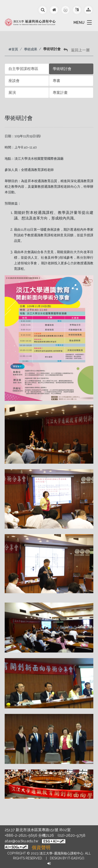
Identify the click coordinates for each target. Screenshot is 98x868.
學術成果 (31, 49)
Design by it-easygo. (67, 858)
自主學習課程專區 (23, 69)
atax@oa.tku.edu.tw (21, 841)
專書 (56, 81)
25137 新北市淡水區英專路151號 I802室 (38, 830)
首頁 (13, 49)
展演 (12, 93)
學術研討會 (62, 69)
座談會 (14, 81)
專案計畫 (60, 93)
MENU (79, 23)
